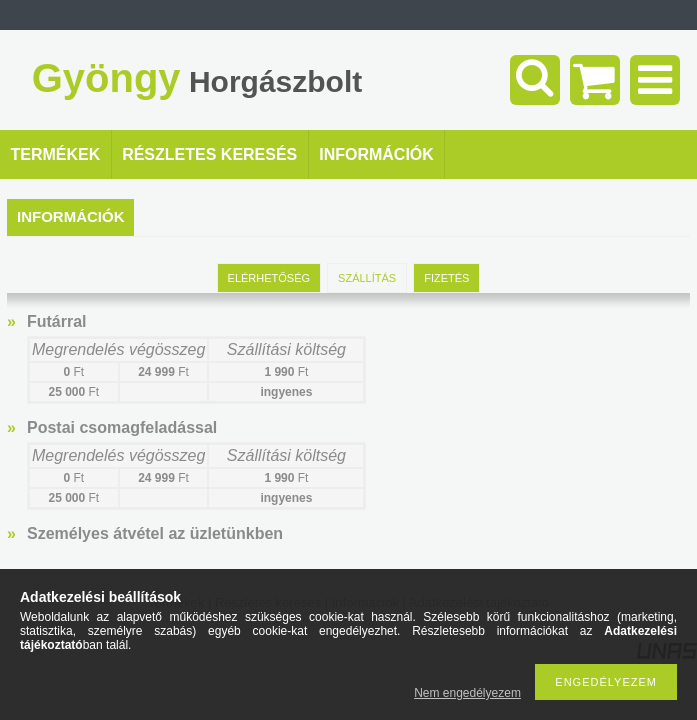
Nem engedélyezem (467, 693)
